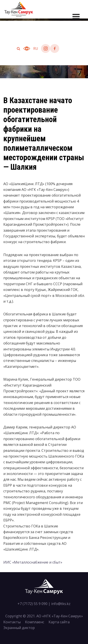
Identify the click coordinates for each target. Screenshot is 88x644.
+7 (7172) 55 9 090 (32, 604)
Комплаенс (35, 622)
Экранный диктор (19, 628)
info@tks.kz (61, 604)
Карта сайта (59, 622)
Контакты (12, 622)
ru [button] (36, 48)
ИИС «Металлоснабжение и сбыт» (33, 562)
